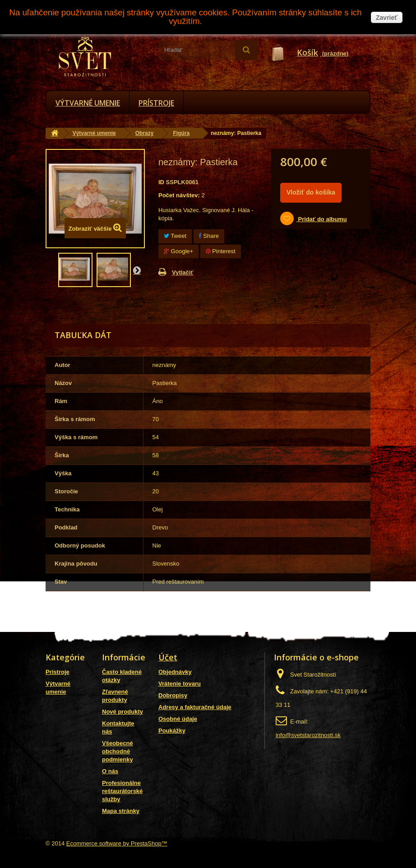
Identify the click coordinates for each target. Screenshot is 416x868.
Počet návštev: (179, 195)
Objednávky (175, 672)
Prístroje (156, 103)
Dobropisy (173, 695)
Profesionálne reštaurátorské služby (122, 791)
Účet (168, 657)
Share (209, 236)
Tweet (175, 236)
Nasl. (137, 270)
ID (161, 182)
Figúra (181, 133)
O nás (110, 771)
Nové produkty (122, 712)
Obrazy (145, 133)
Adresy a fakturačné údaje (195, 707)
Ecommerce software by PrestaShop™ (117, 843)
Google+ (178, 251)
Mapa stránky (121, 811)
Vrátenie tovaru (180, 684)
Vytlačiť (183, 272)
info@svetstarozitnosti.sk (308, 735)
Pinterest (221, 251)
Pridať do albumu (322, 219)
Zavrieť (387, 18)
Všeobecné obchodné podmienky (118, 751)
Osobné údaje (178, 719)
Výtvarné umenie (88, 103)
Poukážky (172, 731)
